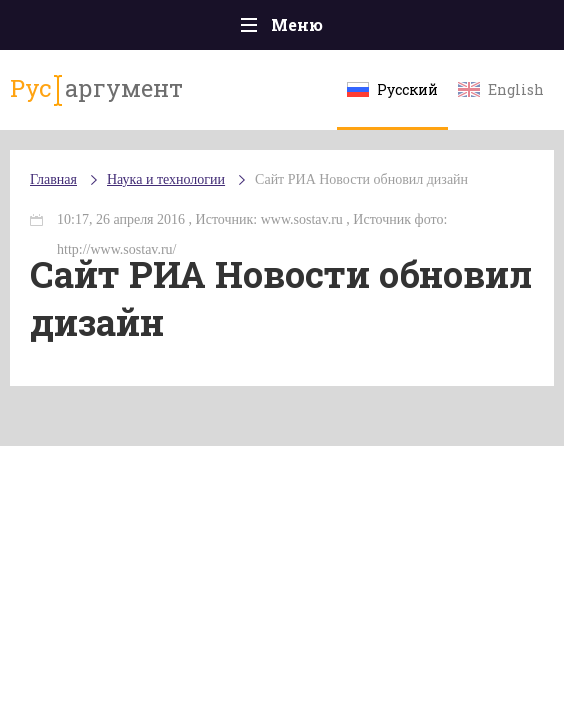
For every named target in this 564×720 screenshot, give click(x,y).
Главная (53, 179)
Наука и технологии (166, 179)
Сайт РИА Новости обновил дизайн (361, 179)
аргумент (96, 89)
